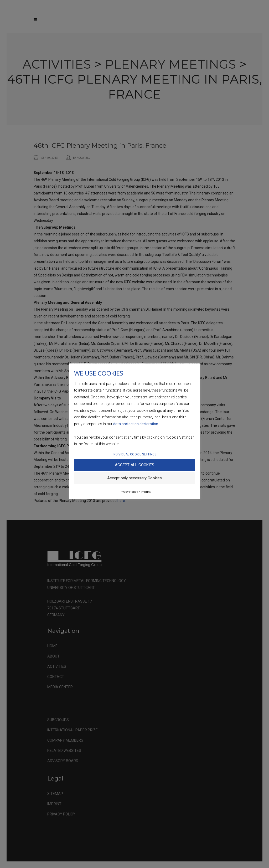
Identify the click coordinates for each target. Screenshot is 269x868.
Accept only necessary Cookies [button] (134, 478)
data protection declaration (136, 424)
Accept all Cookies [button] (134, 465)
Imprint (146, 492)
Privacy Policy (128, 492)
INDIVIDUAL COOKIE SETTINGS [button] (134, 454)
